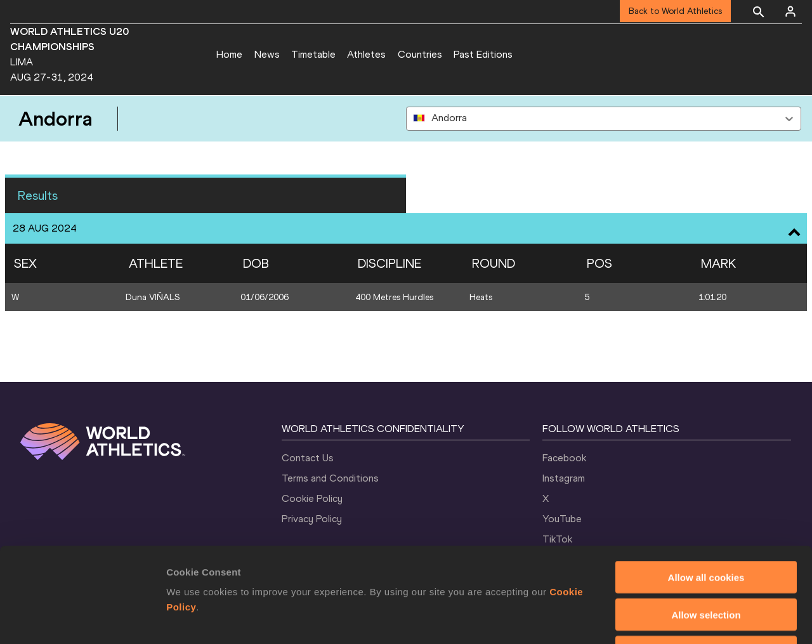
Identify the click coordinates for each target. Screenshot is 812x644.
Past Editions (483, 54)
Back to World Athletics (675, 11)
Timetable (313, 54)
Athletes (366, 54)
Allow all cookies (706, 488)
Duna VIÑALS (153, 297)
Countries (420, 54)
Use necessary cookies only (706, 563)
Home (229, 54)
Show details (666, 619)
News (267, 54)
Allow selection (706, 526)
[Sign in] (790, 11)
